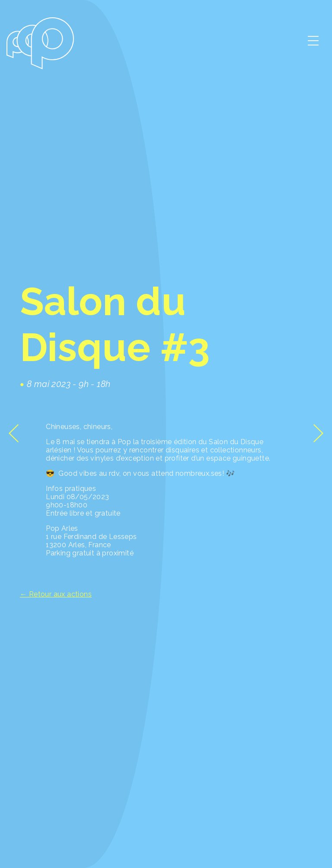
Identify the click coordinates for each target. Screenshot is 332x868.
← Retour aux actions (56, 594)
